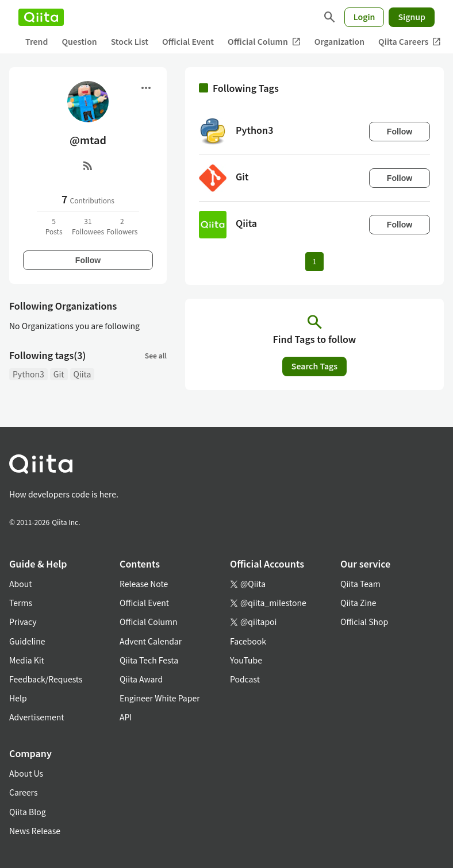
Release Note (144, 584)
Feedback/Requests (46, 679)
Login (364, 17)
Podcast (245, 679)
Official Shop (364, 622)
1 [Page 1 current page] (314, 262)
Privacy (23, 622)
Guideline (27, 641)
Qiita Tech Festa (149, 660)
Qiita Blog (28, 812)
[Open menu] (146, 88)
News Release (35, 831)
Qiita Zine (358, 603)
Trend (37, 41)
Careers (23, 792)
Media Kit (27, 660)
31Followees (88, 226)
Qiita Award (141, 679)
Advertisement (37, 717)
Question (79, 41)
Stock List (130, 41)
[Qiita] (41, 17)
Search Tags (314, 366)
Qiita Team (360, 584)
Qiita (82, 374)
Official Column (264, 42)
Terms (21, 603)
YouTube (246, 660)
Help (18, 698)
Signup (412, 17)
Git (59, 374)
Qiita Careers (410, 42)
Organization (339, 41)
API (126, 717)
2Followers (122, 226)
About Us (26, 773)
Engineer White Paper (160, 698)
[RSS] (88, 165)
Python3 (28, 374)
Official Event (188, 41)
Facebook (248, 641)
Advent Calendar (151, 641)
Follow (88, 260)
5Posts (54, 226)
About (20, 584)
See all (156, 355)
